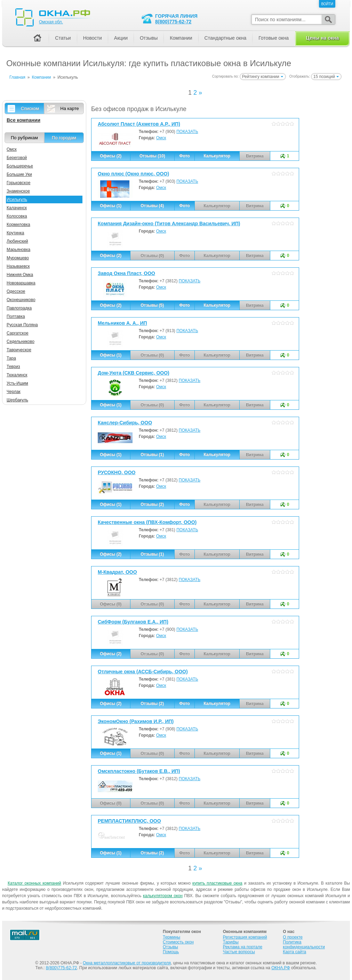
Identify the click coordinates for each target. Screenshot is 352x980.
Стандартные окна (226, 38)
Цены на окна (322, 38)
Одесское (16, 291)
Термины (171, 937)
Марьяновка (18, 250)
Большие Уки (19, 174)
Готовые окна (274, 38)
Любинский (17, 241)
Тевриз (13, 367)
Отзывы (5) (152, 305)
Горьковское (18, 183)
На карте (69, 108)
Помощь (171, 952)
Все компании (23, 120)
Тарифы (231, 942)
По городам (64, 138)
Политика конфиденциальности (304, 944)
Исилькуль (17, 199)
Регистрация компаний (245, 937)
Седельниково (21, 342)
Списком (30, 108)
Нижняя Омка (20, 275)
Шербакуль (17, 400)
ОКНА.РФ (281, 968)
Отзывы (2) (152, 504)
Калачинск (17, 208)
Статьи (63, 38)
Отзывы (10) (152, 156)
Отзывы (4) (152, 206)
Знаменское (18, 191)
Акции (121, 38)
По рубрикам (24, 138)
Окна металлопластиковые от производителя (127, 963)
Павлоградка (19, 308)
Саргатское (18, 333)
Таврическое (19, 350)
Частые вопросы (239, 952)
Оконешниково (21, 300)
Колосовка (17, 216)
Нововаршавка (21, 283)
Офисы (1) (111, 206)
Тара (11, 358)
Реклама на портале (243, 947)
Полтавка (16, 316)
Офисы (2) (111, 156)
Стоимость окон (178, 942)
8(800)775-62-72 (173, 22)
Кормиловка (18, 225)
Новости (93, 38)
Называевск (18, 266)
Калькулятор (217, 156)
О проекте (293, 937)
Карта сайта (294, 952)
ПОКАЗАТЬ (187, 132)
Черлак (14, 392)
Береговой (17, 158)
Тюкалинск (17, 375)
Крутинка (15, 233)
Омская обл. (51, 22)
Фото (184, 156)
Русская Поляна (22, 325)
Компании (181, 38)
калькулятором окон (163, 896)
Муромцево (18, 258)
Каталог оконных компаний (34, 883)
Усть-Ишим (17, 383)
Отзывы (149, 38)
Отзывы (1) (152, 455)
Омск (161, 138)
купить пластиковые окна (217, 883)
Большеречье (20, 166)
